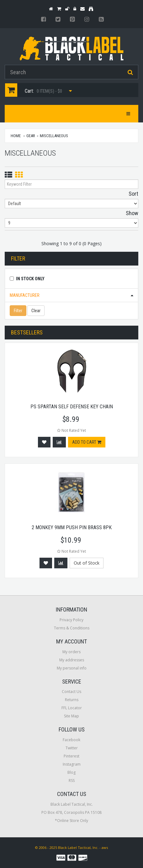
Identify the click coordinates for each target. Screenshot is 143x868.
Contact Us (71, 692)
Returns (72, 700)
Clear (36, 311)
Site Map (71, 716)
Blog (71, 772)
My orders (71, 652)
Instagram (72, 764)
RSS (72, 780)
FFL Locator (72, 708)
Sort (133, 194)
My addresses (72, 660)
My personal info (72, 668)
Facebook (71, 740)
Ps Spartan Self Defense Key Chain (72, 407)
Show (132, 213)
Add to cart (87, 442)
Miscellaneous (54, 136)
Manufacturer (25, 295)
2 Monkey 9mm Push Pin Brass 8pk (72, 527)
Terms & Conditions (72, 628)
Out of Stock (87, 563)
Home (16, 136)
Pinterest (71, 756)
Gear (31, 136)
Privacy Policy (71, 620)
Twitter (72, 748)
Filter (18, 311)
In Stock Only (30, 279)
